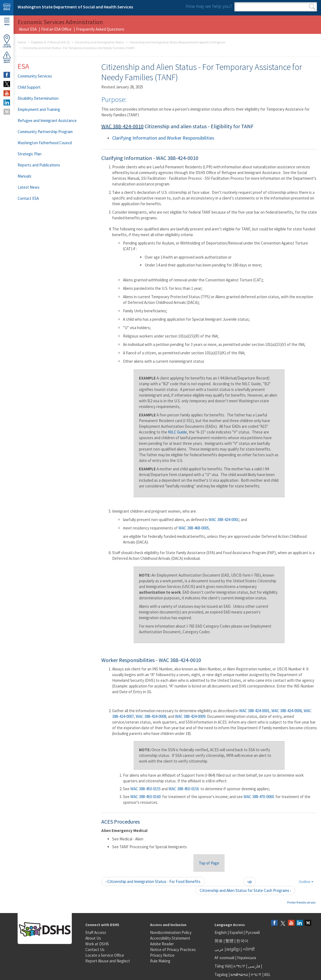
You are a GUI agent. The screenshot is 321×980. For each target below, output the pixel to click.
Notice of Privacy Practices (173, 950)
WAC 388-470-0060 (259, 797)
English (221, 932)
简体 (219, 941)
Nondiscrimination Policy (171, 932)
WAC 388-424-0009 (190, 716)
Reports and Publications (39, 165)
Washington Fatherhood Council (45, 143)
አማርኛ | (240, 966)
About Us (93, 938)
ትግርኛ (256, 974)
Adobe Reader (162, 944)
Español (236, 932)
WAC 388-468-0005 (194, 528)
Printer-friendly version (301, 902)
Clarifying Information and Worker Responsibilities (163, 138)
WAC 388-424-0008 (151, 716)
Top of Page (209, 863)
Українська (247, 958)
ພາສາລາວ (239, 974)
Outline (306, 882)
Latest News (29, 187)
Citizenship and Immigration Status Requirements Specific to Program (177, 42)
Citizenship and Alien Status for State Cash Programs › (245, 890)
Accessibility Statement (170, 938)
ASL (267, 974)
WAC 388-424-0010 (122, 126)
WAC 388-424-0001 (224, 520)
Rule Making (160, 961)
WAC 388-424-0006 (287, 711)
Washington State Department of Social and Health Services (75, 7)
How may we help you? (209, 6)
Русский (253, 932)
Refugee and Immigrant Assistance (47, 121)
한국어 (242, 941)
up (250, 881)
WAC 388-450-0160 (145, 797)
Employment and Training (39, 109)
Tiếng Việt (223, 966)
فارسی (254, 966)
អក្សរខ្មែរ (233, 949)
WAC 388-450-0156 (184, 789)
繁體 (230, 941)
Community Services (35, 76)
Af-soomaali (224, 958)
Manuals (25, 176)
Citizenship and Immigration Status (99, 42)
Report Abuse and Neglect (108, 961)
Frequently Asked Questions (100, 29)
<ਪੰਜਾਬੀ (249, 949)
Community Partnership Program (45, 132)
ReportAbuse (7, 57)
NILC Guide (177, 432)
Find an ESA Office (56, 29)
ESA (23, 66)
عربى (219, 949)
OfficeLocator (7, 41)
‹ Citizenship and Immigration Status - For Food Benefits (153, 881)
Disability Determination (38, 98)
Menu (7, 22)
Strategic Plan (30, 154)
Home (22, 42)
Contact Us (95, 950)
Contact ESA (28, 198)
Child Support (29, 87)
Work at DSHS (97, 944)
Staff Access (96, 932)
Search (312, 7)
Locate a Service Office (105, 955)
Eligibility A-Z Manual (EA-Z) (50, 42)
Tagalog (221, 974)
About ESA (28, 29)
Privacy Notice (162, 955)
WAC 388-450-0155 (145, 789)
